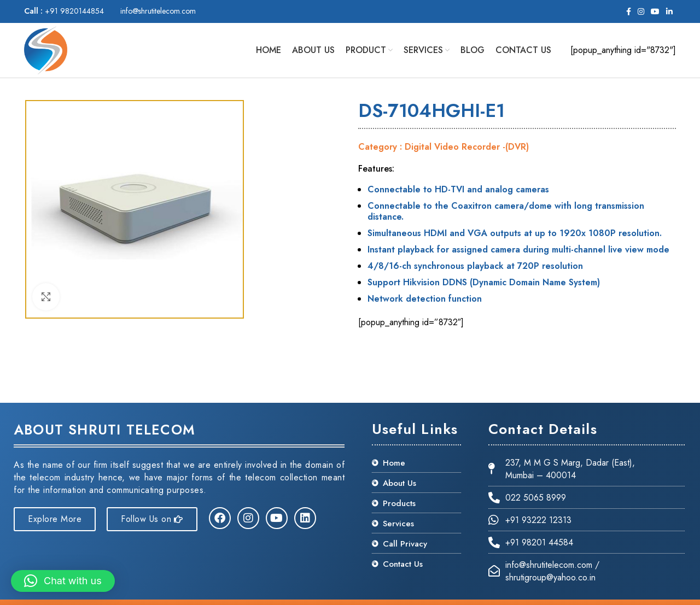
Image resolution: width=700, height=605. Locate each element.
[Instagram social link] (641, 11)
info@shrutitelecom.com (158, 11)
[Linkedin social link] (669, 11)
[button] (63, 581)
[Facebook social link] (629, 11)
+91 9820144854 (64, 11)
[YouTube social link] (655, 11)
